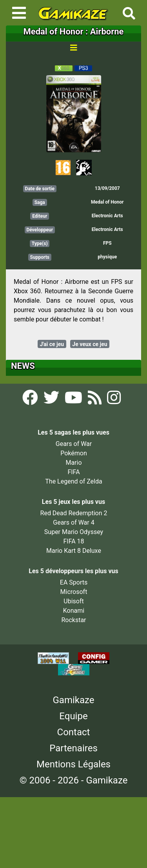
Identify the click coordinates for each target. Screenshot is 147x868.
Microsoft (74, 592)
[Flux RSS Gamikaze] (95, 400)
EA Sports (74, 582)
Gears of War (74, 444)
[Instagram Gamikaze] (114, 400)
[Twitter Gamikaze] (52, 400)
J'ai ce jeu (52, 344)
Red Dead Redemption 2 (74, 513)
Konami (74, 611)
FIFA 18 (73, 541)
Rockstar (73, 620)
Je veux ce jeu (90, 344)
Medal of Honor (107, 202)
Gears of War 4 (73, 522)
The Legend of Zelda (73, 481)
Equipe (73, 716)
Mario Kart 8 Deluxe (74, 551)
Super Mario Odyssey (74, 532)
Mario (73, 463)
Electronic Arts (107, 216)
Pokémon (74, 453)
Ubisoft (73, 601)
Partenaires (73, 748)
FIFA (73, 472)
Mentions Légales (73, 764)
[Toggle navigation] (19, 13)
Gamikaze (74, 700)
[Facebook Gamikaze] (31, 400)
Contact (74, 732)
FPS (107, 243)
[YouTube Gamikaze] (74, 400)
